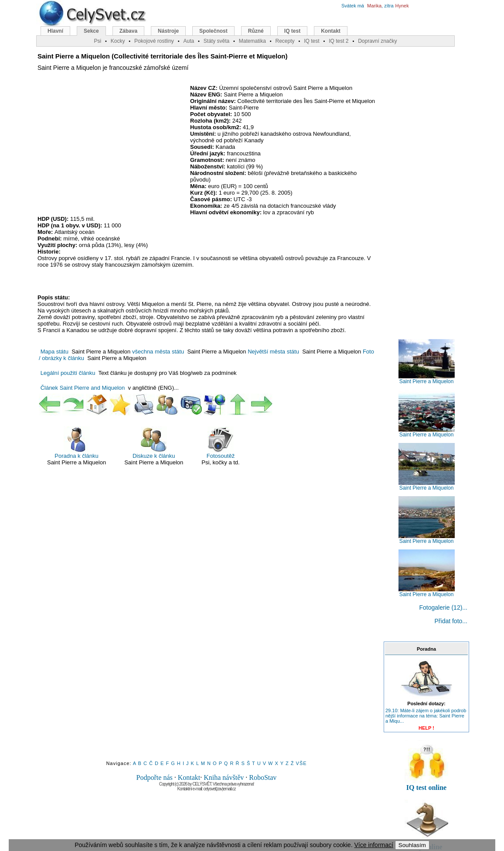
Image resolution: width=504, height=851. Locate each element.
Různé (256, 31)
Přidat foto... (451, 621)
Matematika (252, 41)
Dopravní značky (377, 41)
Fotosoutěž (221, 443)
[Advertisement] (111, 148)
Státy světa (216, 41)
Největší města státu (273, 352)
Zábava (128, 31)
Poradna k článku (76, 443)
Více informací (373, 845)
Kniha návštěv (224, 777)
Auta (189, 41)
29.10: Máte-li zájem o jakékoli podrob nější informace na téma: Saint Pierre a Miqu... (426, 716)
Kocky (118, 41)
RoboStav (263, 777)
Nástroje (168, 31)
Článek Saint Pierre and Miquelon (83, 388)
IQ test (292, 31)
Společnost (213, 31)
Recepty (285, 41)
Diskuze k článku (154, 443)
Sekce (91, 31)
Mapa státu (54, 352)
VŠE (301, 763)
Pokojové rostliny (154, 41)
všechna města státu (158, 352)
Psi (97, 41)
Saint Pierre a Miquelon (427, 379)
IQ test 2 (339, 41)
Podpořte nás (155, 777)
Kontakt (189, 777)
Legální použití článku (68, 373)
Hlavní (55, 31)
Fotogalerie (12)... (444, 607)
